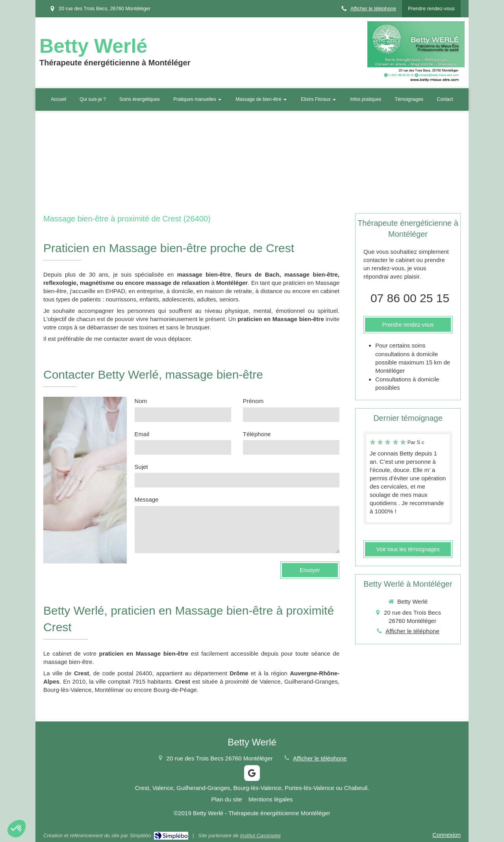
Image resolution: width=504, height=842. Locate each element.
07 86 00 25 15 (410, 298)
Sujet (141, 467)
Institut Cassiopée (260, 835)
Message (147, 499)
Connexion (447, 835)
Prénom (253, 401)
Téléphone (257, 434)
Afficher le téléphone (373, 8)
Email (142, 434)
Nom (141, 401)
